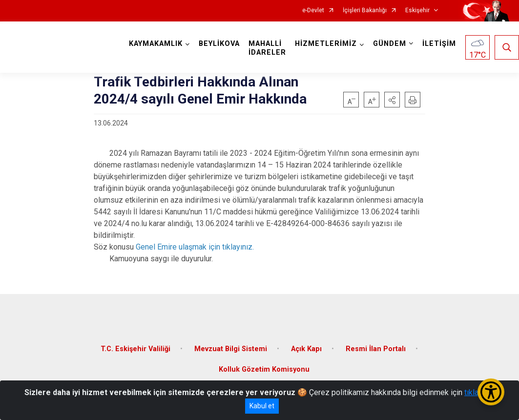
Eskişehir (417, 10)
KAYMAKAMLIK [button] (156, 44)
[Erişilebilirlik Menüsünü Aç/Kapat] (491, 392)
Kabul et (262, 406)
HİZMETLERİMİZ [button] (326, 44)
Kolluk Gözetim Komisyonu (264, 369)
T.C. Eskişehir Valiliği (135, 349)
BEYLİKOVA (219, 44)
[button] (392, 100)
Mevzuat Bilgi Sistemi (231, 349)
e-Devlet (313, 10)
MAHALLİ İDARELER (267, 48)
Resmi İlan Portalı (376, 349)
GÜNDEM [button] (390, 44)
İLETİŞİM (439, 44)
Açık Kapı (306, 349)
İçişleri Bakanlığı (365, 10)
